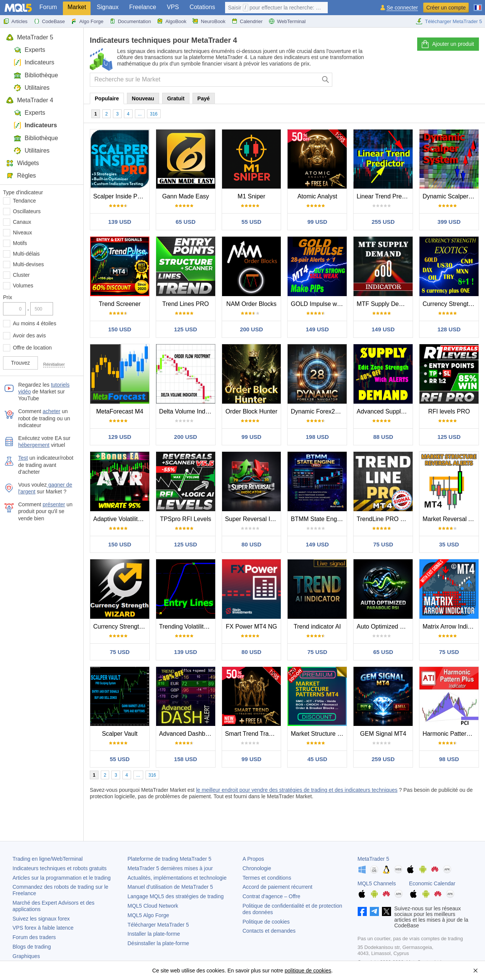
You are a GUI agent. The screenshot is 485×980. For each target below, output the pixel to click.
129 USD (120, 437)
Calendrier (247, 21)
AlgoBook (172, 21)
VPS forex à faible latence (43, 928)
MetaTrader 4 (30, 100)
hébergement (34, 445)
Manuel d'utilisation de (171, 887)
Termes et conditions (267, 878)
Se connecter (402, 8)
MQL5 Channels (377, 883)
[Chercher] (326, 80)
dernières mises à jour (170, 868)
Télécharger (158, 925)
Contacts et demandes (269, 931)
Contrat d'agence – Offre (271, 896)
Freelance (143, 7)
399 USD (449, 222)
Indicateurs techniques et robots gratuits (59, 868)
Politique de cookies (266, 922)
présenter (54, 504)
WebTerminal (287, 21)
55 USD (251, 222)
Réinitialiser (54, 364)
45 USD (317, 759)
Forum (48, 7)
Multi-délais (26, 254)
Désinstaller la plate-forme (159, 943)
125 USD (185, 329)
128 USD (449, 329)
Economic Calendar (432, 883)
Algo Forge (87, 21)
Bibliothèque (36, 75)
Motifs (20, 243)
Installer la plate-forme (154, 934)
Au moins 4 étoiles (34, 323)
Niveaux (23, 233)
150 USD (120, 329)
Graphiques (26, 956)
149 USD (317, 329)
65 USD (185, 222)
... (140, 114)
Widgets (23, 163)
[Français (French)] (478, 5)
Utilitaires (32, 88)
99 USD (317, 222)
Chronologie (257, 868)
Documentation (130, 21)
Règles (21, 176)
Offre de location (32, 348)
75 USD (383, 544)
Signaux (108, 7)
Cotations (202, 7)
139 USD (120, 222)
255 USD (383, 222)
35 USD (449, 544)
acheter (52, 411)
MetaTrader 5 (30, 37)
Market (77, 7)
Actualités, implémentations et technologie (177, 878)
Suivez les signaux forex (41, 919)
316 (154, 114)
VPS (173, 7)
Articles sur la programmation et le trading (62, 878)
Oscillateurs (27, 211)
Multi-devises (28, 264)
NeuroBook (209, 21)
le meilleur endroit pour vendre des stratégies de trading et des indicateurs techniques (297, 790)
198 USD (317, 437)
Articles (15, 21)
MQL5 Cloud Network (153, 906)
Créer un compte (446, 8)
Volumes (23, 286)
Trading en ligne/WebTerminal (48, 859)
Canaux (22, 222)
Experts (29, 50)
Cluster (21, 275)
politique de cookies (308, 971)
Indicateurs (34, 62)
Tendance (24, 201)
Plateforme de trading (170, 859)
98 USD (449, 759)
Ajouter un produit (447, 44)
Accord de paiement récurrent (277, 887)
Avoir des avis (29, 336)
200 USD (251, 329)
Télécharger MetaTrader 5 (449, 21)
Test (23, 458)
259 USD (383, 759)
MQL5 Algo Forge (149, 915)
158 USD (185, 759)
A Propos (253, 859)
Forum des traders (34, 937)
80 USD (251, 544)
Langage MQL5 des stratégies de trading (176, 896)
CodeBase (49, 21)
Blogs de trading (32, 947)
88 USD (383, 437)
